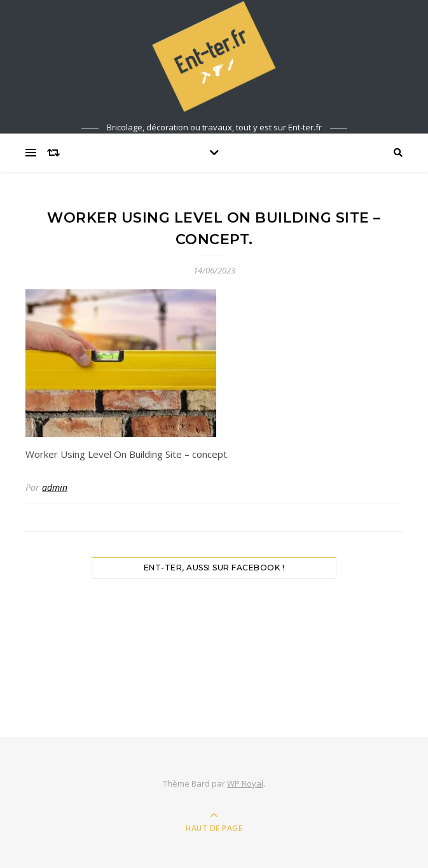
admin (55, 487)
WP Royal (245, 783)
